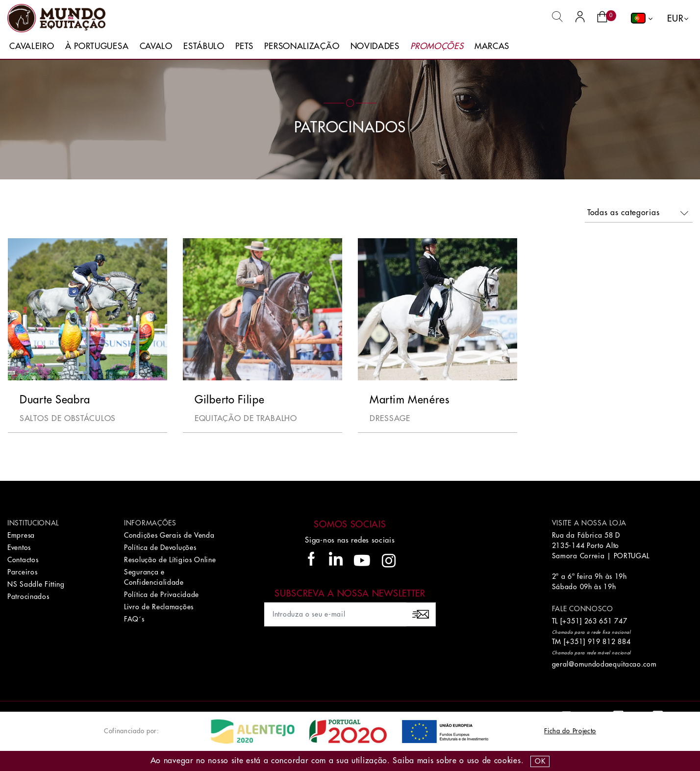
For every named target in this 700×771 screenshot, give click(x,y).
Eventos (19, 547)
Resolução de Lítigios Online (170, 560)
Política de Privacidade (162, 595)
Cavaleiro (32, 46)
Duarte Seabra (55, 400)
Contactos (23, 560)
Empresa (21, 535)
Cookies (508, 761)
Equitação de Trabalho (246, 419)
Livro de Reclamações (159, 607)
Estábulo (204, 46)
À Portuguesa (97, 46)
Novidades (375, 46)
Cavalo (156, 46)
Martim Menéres (410, 400)
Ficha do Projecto (570, 731)
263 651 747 (606, 621)
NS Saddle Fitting (36, 584)
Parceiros (22, 572)
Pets (244, 46)
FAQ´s (134, 619)
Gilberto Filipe (230, 400)
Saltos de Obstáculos (68, 419)
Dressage (390, 419)
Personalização (302, 46)
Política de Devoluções (160, 547)
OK (540, 761)
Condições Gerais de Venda (169, 535)
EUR (675, 19)
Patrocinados (28, 597)
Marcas (492, 46)
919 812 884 (609, 642)
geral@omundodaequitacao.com (604, 664)
